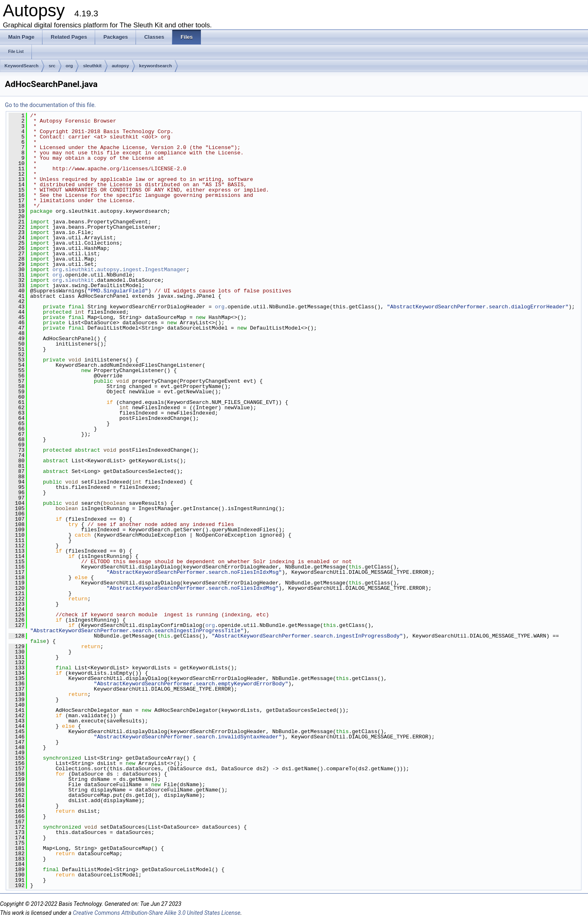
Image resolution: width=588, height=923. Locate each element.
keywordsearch (156, 66)
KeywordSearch (21, 66)
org (69, 66)
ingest (132, 270)
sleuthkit (92, 66)
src (52, 66)
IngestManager (166, 270)
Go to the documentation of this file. (50, 105)
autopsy (120, 66)
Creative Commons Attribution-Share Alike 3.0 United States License (156, 913)
